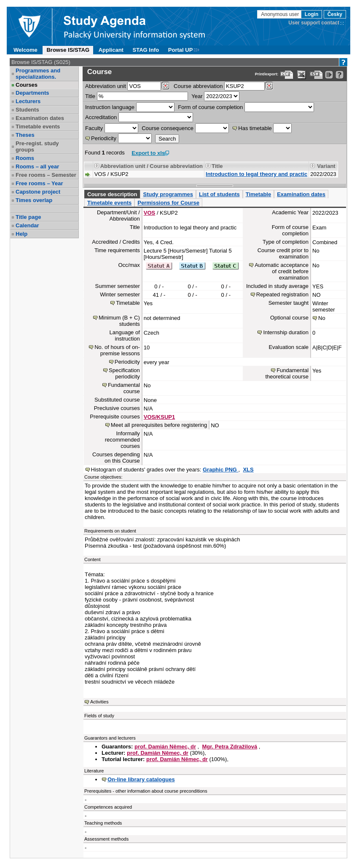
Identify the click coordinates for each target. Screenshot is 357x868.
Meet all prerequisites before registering (159, 425)
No (322, 318)
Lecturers (28, 101)
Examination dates (40, 118)
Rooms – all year (37, 166)
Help (21, 234)
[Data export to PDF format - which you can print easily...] (287, 75)
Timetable (258, 194)
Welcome (25, 50)
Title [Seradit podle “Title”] (217, 166)
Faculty (94, 128)
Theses (25, 135)
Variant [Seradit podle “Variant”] (326, 166)
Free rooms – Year (39, 183)
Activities (99, 702)
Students (27, 110)
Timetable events (38, 126)
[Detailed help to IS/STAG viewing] (340, 75)
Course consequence (168, 128)
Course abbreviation (198, 86)
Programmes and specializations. (38, 74)
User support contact (314, 23)
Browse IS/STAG (68, 50)
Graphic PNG (221, 470)
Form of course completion (210, 107)
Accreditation (101, 117)
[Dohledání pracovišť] (165, 86)
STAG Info (146, 50)
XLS (248, 470)
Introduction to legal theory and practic (256, 174)
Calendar (27, 225)
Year (197, 96)
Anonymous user (280, 14)
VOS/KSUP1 (159, 417)
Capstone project (38, 192)
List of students (219, 194)
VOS (149, 213)
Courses (27, 85)
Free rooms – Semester (46, 175)
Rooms (25, 158)
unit (106, 86)
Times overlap (34, 200)
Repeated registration (282, 294)
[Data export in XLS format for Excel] (302, 75)
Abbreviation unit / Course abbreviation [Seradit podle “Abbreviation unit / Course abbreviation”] (152, 166)
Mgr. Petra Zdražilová (229, 747)
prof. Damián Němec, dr (165, 747)
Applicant (111, 50)
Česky (335, 14)
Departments (32, 93)
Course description (112, 194)
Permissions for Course (168, 203)
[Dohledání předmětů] (269, 86)
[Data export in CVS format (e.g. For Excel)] (316, 75)
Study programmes (168, 194)
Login (312, 14)
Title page (28, 217)
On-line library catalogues (141, 779)
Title (90, 96)
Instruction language (110, 107)
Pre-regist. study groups (37, 146)
